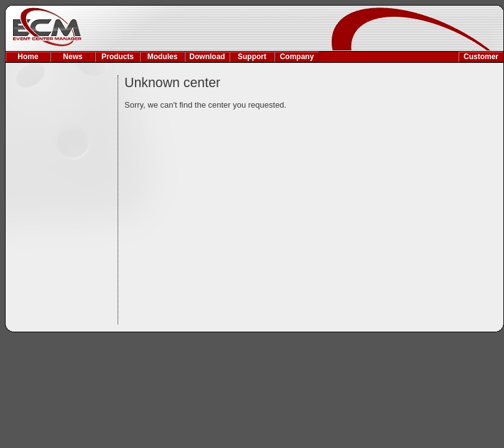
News (72, 57)
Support (252, 57)
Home (28, 57)
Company (297, 57)
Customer (481, 57)
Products (118, 57)
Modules (163, 57)
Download (207, 57)
